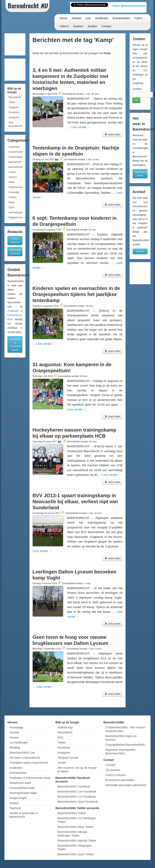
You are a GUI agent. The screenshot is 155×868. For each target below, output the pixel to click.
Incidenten (102, 18)
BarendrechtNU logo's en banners (121, 738)
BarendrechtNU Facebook (74, 786)
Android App (65, 727)
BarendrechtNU (15, 167)
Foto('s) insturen (116, 775)
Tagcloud (15, 808)
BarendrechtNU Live (22, 753)
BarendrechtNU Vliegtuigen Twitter (75, 847)
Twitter (12, 102)
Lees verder (81, 127)
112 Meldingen (19, 743)
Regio (12, 202)
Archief (140, 251)
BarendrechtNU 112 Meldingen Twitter (77, 820)
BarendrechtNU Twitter (72, 813)
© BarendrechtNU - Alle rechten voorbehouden (125, 729)
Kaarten (78, 26)
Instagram (14, 117)
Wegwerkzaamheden (15, 218)
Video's (64, 26)
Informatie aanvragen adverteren (126, 785)
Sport (11, 207)
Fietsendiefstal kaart (22, 788)
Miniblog (15, 748)
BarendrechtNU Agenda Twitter (77, 841)
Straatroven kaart (20, 783)
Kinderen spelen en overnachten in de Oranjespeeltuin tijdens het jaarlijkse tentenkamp (76, 294)
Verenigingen (15, 212)
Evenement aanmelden (120, 780)
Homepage (16, 727)
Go (136, 100)
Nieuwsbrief (15, 97)
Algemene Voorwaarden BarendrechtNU (120, 752)
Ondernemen (15, 187)
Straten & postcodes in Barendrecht (24, 815)
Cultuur (12, 172)
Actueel (76, 18)
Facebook (14, 112)
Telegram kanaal (68, 758)
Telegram (13, 107)
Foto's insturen (15, 240)
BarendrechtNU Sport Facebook (78, 802)
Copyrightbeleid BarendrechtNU (125, 745)
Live (88, 18)
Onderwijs (14, 192)
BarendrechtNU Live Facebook (77, 792)
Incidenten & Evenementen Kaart (16, 344)
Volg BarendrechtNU (15, 124)
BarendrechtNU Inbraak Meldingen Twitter (72, 834)
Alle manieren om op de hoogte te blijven (77, 770)
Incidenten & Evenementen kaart (15, 315)
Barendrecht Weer (141, 174)
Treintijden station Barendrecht (29, 763)
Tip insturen (113, 770)
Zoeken (92, 26)
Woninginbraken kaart (23, 793)
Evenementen (121, 18)
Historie (13, 177)
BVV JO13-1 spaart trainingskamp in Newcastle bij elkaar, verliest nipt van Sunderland (75, 501)
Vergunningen (18, 798)
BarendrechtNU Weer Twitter (75, 827)
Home (63, 18)
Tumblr (62, 763)
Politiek (12, 197)
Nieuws (14, 737)
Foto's (138, 18)
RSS (60, 737)
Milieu (12, 182)
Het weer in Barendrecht (25, 758)
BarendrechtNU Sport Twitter (76, 854)
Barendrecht (15, 162)
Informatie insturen (16, 252)
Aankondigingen (15, 157)
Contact (106, 26)
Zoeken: (137, 89)
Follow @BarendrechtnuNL (129, 6)
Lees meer (112, 134)
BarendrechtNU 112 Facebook (77, 797)
